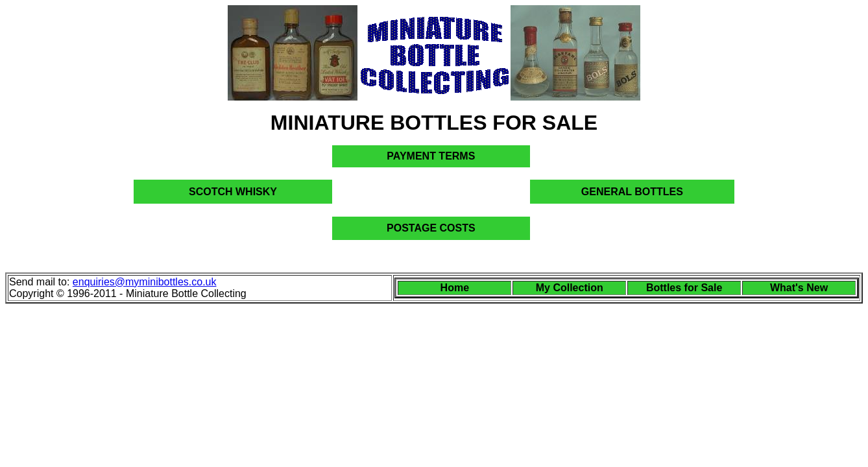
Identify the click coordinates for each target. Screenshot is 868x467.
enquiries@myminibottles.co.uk (145, 282)
